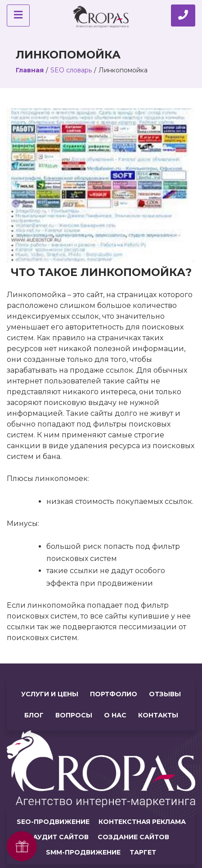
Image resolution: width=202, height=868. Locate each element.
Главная (30, 70)
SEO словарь (71, 70)
